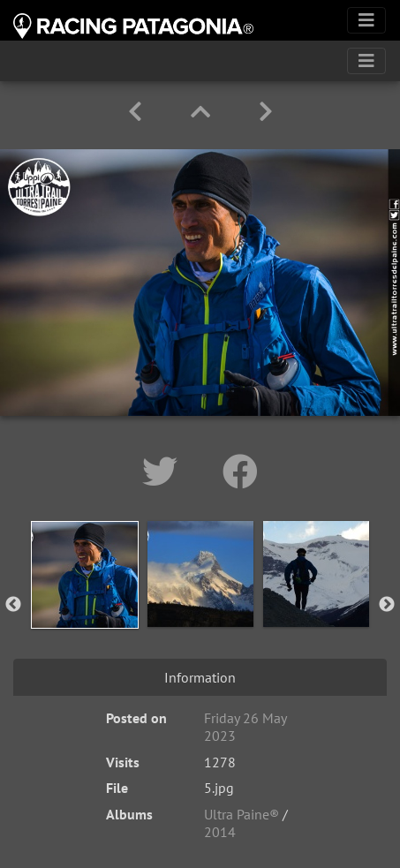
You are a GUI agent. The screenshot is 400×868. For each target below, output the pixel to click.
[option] (84, 601)
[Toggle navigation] (366, 20)
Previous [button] (13, 605)
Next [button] (387, 605)
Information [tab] (200, 677)
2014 (220, 832)
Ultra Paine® (242, 814)
